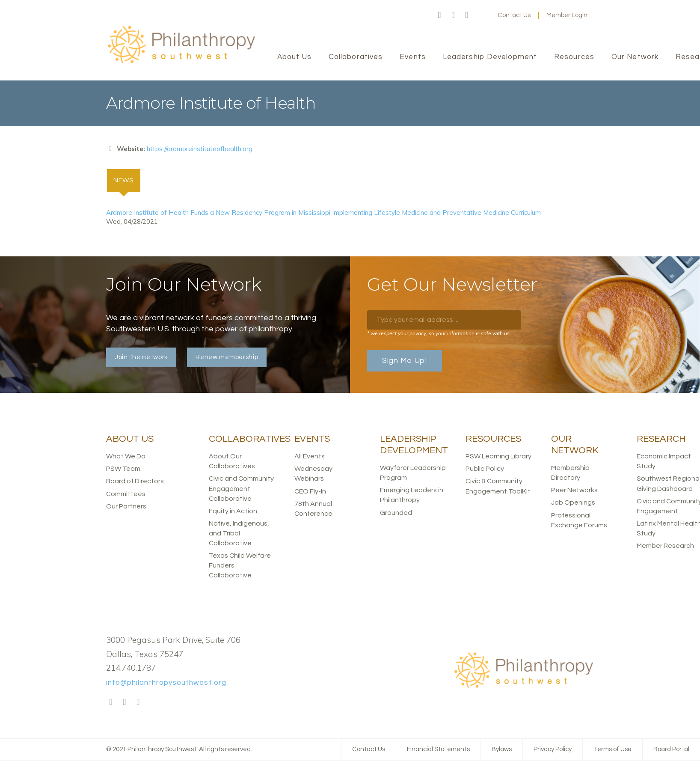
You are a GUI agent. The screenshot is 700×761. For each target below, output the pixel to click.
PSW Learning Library (498, 457)
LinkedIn (467, 15)
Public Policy (485, 469)
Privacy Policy (553, 750)
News (128, 180)
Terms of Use (612, 750)
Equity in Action (233, 511)
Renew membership (227, 358)
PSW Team (123, 469)
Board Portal (671, 750)
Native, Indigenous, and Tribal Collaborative (239, 534)
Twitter (453, 15)
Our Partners (126, 506)
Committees (126, 494)
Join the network (141, 358)
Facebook (439, 15)
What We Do (126, 457)
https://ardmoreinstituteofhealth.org (200, 149)
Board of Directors (135, 482)
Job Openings (573, 503)
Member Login (567, 15)
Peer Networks (574, 490)
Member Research (665, 546)
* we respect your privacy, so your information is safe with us (438, 334)
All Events (310, 457)
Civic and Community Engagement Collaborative (241, 489)
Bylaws (502, 750)
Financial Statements (438, 750)
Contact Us (514, 15)
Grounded (396, 513)
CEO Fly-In (310, 491)
